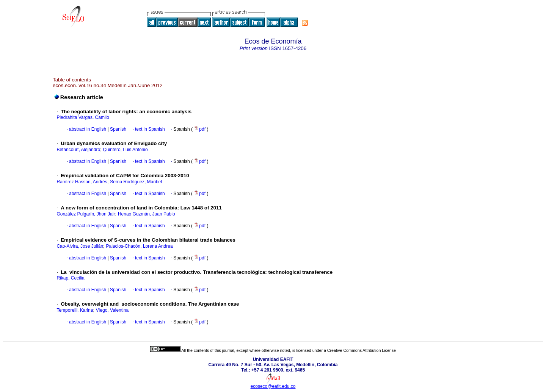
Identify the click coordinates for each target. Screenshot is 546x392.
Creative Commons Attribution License (362, 350)
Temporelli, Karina (75, 310)
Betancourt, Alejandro (78, 150)
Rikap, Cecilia (70, 278)
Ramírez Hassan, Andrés (82, 182)
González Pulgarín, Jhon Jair (86, 214)
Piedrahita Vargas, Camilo (83, 117)
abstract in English (88, 129)
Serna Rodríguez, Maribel (136, 182)
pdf (200, 129)
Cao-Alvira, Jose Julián (80, 246)
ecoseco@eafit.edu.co (273, 386)
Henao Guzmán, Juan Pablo (147, 214)
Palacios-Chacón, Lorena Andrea (140, 246)
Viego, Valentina (112, 310)
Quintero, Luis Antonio (126, 150)
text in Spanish (150, 129)
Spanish (118, 129)
